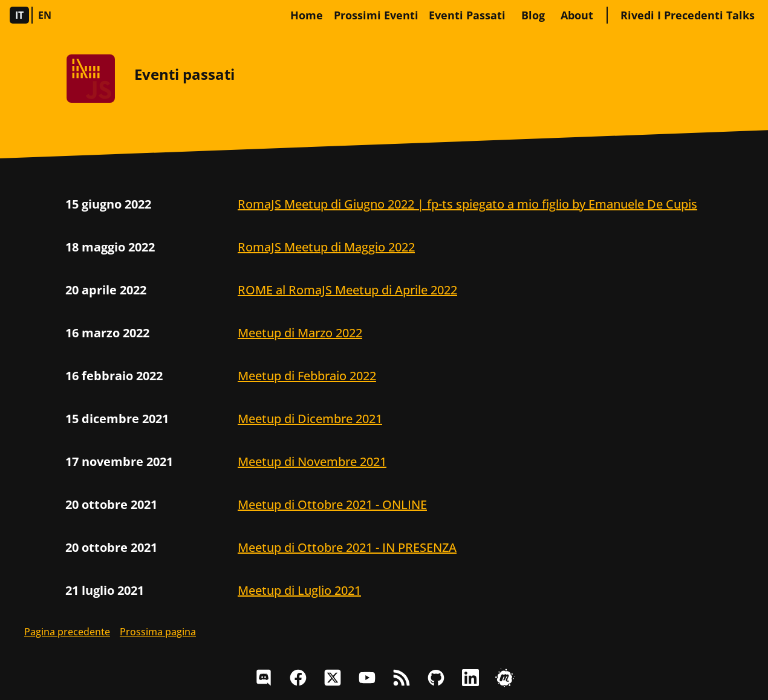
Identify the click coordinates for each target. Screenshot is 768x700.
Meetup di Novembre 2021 (312, 462)
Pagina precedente (67, 632)
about (577, 15)
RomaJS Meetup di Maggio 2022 (326, 247)
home (307, 15)
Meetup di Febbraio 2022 (307, 376)
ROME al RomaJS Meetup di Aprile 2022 (347, 290)
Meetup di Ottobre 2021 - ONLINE (332, 504)
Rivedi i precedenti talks (688, 15)
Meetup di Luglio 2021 (299, 590)
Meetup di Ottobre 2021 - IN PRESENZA (347, 547)
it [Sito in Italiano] (20, 15)
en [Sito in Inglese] (45, 15)
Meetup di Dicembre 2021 (310, 419)
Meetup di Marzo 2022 (300, 333)
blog (533, 15)
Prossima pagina (158, 632)
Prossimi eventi (376, 15)
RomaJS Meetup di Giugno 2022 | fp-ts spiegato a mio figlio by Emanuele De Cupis (467, 204)
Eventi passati (467, 15)
